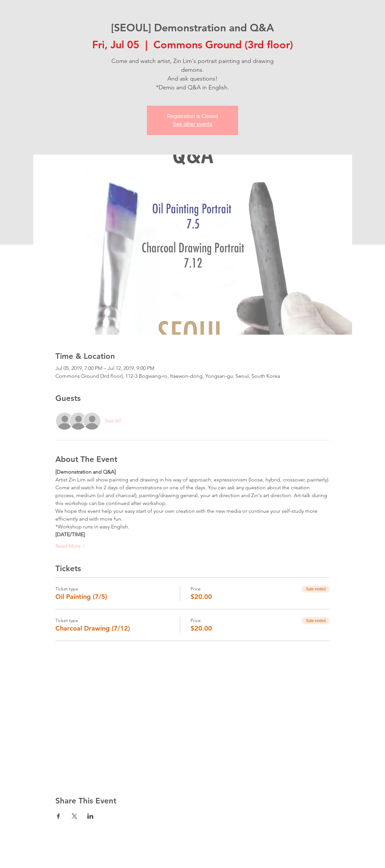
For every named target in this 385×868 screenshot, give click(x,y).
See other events (193, 124)
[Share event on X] (74, 816)
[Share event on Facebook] (58, 816)
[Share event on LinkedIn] (90, 816)
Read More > (71, 546)
